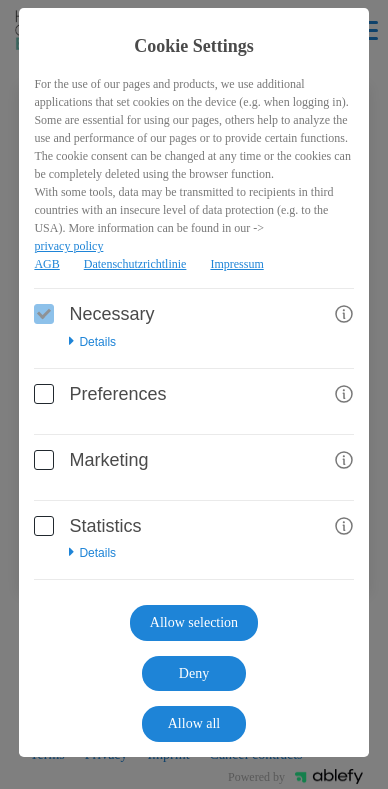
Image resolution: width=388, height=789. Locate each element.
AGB (46, 264)
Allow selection (194, 622)
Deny (194, 673)
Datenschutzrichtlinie (135, 264)
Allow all (194, 723)
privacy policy (68, 246)
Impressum (236, 264)
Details (92, 342)
